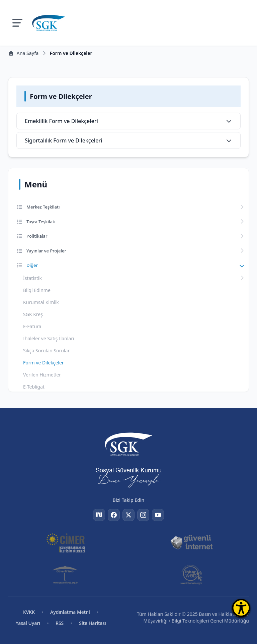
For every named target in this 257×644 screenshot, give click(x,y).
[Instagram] (143, 515)
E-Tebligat (34, 387)
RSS (60, 623)
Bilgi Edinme (37, 290)
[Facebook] (114, 515)
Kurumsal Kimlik (41, 302)
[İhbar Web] (191, 575)
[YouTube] (158, 515)
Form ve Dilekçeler (44, 363)
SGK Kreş (33, 314)
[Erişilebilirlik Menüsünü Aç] (241, 608)
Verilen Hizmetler (42, 375)
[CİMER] (66, 542)
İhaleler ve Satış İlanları (49, 338)
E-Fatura (32, 326)
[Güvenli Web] (66, 575)
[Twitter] (128, 515)
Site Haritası (93, 623)
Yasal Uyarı (28, 623)
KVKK (29, 612)
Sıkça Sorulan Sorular (46, 350)
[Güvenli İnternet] (191, 542)
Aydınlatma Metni (70, 612)
